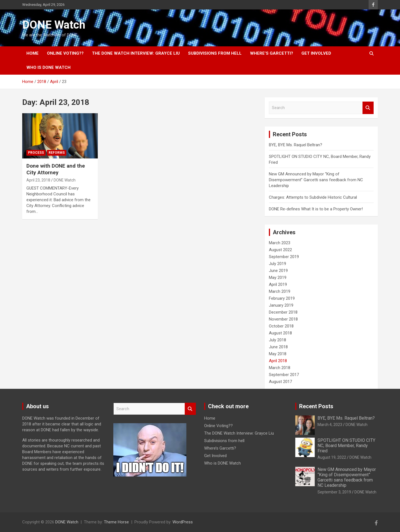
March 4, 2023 (330, 425)
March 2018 (280, 368)
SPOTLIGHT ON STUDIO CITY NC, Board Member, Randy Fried (346, 446)
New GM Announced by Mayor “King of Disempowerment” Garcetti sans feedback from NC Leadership (316, 180)
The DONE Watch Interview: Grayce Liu (136, 53)
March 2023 (280, 243)
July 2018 (277, 340)
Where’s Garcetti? (272, 53)
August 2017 (280, 382)
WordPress (183, 522)
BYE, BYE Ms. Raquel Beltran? (296, 145)
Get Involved (316, 53)
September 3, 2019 (334, 492)
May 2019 (278, 278)
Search (368, 108)
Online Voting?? (65, 53)
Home (32, 53)
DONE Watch (54, 25)
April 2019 (278, 284)
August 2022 (280, 250)
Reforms (57, 153)
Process (36, 153)
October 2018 (281, 326)
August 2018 (280, 333)
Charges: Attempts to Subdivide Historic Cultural (313, 197)
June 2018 (278, 347)
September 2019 (284, 257)
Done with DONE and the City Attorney (56, 169)
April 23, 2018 (38, 180)
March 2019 (280, 291)
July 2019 (277, 264)
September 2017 (284, 375)
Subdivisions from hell (215, 53)
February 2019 (282, 298)
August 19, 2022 (332, 457)
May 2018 (278, 354)
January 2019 (281, 305)
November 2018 (283, 319)
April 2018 (278, 361)
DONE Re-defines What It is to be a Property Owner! (316, 209)
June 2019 (278, 271)
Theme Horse (116, 522)
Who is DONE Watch (48, 67)
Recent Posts (316, 406)
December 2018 (283, 312)
